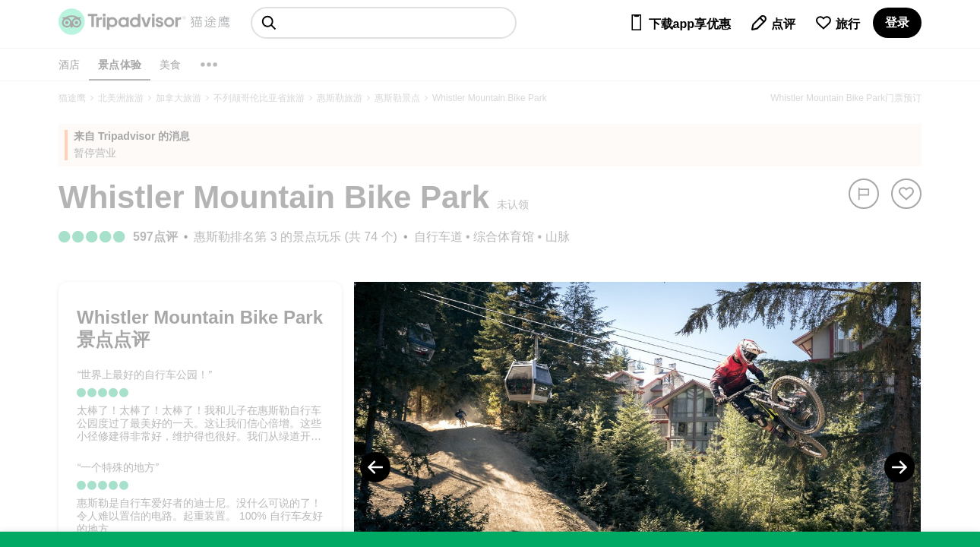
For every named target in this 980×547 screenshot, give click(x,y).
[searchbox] (384, 23)
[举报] (864, 194)
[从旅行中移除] (906, 194)
